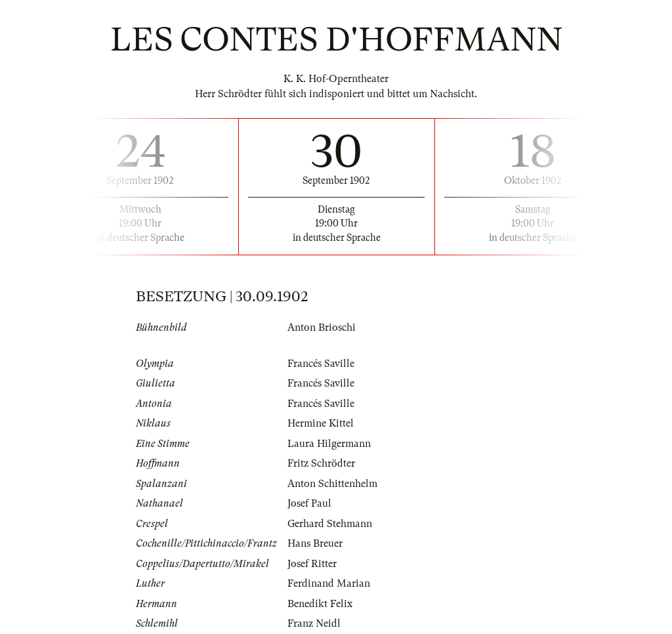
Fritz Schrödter (321, 463)
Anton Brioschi (322, 328)
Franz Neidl (314, 623)
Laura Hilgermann (329, 444)
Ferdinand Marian (329, 583)
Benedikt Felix (320, 604)
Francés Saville (321, 364)
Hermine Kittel (321, 423)
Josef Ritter (312, 564)
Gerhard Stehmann (330, 524)
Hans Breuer (315, 543)
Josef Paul (309, 503)
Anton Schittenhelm (332, 484)
